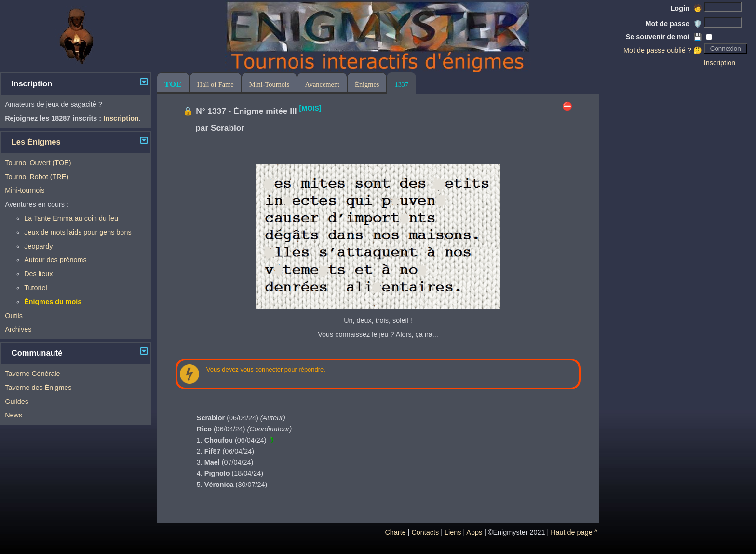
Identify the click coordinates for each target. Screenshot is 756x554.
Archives (18, 329)
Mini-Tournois (270, 84)
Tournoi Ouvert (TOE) (38, 163)
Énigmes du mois (53, 302)
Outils (14, 316)
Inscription (720, 63)
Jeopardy (38, 246)
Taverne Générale (32, 374)
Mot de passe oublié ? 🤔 (663, 50)
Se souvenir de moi (664, 37)
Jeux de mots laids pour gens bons (78, 232)
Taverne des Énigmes (38, 388)
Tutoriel (35, 288)
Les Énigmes (36, 142)
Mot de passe (674, 24)
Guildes (17, 402)
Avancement (322, 84)
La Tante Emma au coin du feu (71, 218)
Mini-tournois (25, 190)
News (13, 415)
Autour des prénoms (55, 260)
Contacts (425, 532)
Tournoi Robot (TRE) (37, 177)
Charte (395, 532)
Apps (474, 532)
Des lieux (38, 274)
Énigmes (367, 84)
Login (686, 8)
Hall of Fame (216, 84)
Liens (453, 532)
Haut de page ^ (574, 532)
